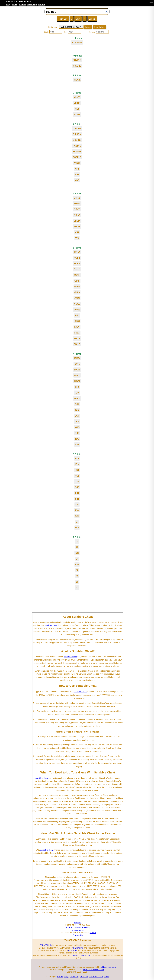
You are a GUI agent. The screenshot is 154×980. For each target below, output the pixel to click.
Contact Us (78, 935)
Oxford (42, 5)
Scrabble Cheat (96, 977)
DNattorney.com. (108, 967)
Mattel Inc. (73, 950)
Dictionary (32, 5)
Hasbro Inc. (78, 948)
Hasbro (75, 955)
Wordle (22, 5)
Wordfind (84, 977)
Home (15, 5)
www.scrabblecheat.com (94, 970)
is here (93, 933)
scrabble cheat (51, 625)
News (107, 977)
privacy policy (78, 930)
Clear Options (100, 27)
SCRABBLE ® (46, 945)
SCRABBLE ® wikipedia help (78, 927)
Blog (8, 5)
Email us (78, 923)
